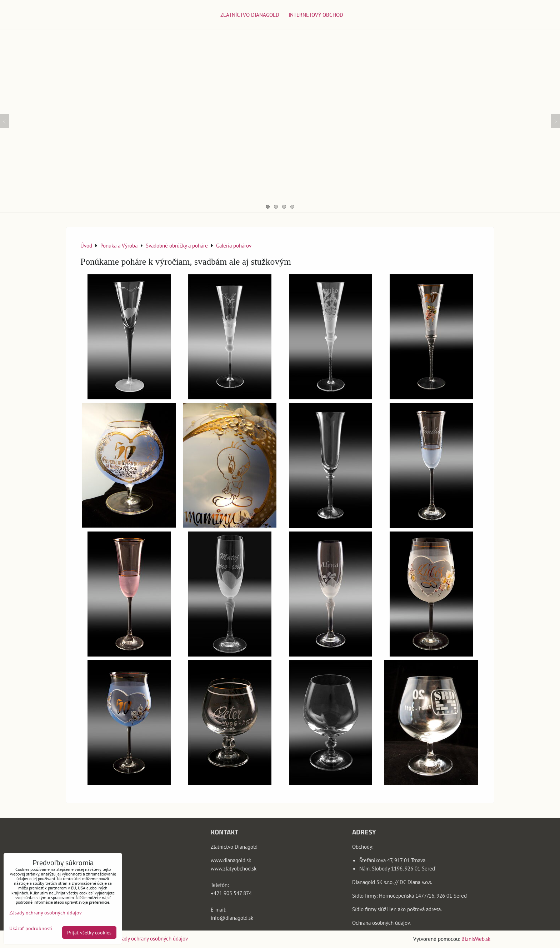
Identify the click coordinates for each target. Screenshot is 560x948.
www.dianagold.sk (231, 860)
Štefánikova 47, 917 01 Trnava (392, 860)
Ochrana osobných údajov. (381, 923)
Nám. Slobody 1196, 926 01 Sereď (397, 868)
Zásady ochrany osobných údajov (151, 938)
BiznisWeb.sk (476, 939)
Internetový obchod (316, 15)
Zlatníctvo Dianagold (250, 15)
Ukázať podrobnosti (31, 928)
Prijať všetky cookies (89, 932)
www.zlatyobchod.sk (234, 868)
